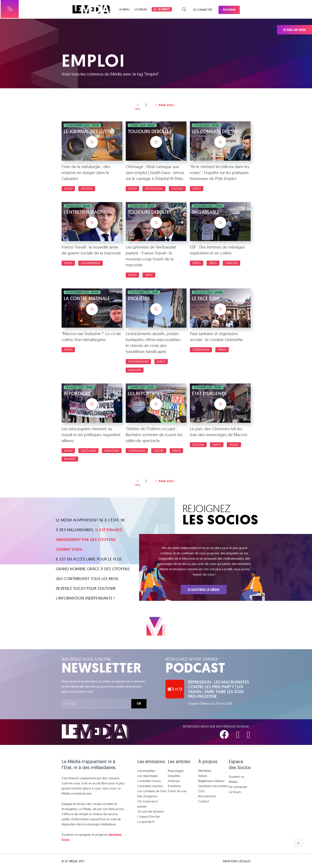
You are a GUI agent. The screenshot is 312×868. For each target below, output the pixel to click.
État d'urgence (147, 796)
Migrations (112, 451)
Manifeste (205, 770)
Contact (204, 801)
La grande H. (146, 821)
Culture (159, 451)
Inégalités (135, 370)
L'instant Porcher (149, 816)
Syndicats (232, 263)
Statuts (203, 775)
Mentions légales (237, 861)
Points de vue (177, 791)
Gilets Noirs (88, 451)
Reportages (176, 770)
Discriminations (138, 362)
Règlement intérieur (211, 780)
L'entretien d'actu (149, 780)
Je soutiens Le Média (204, 590)
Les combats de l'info (152, 791)
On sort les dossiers (151, 811)
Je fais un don (294, 30)
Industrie (87, 189)
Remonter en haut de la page (298, 841)
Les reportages (148, 775)
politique (177, 189)
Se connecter (203, 10)
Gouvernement (91, 263)
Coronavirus (201, 350)
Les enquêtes (146, 770)
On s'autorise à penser (148, 803)
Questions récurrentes (213, 786)
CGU (201, 791)
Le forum (141, 9)
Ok (139, 704)
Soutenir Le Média (236, 779)
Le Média (95, 731)
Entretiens (174, 786)
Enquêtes (174, 775)
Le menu (124, 9)
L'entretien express (150, 786)
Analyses (174, 780)
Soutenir (229, 10)
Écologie (198, 445)
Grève (149, 275)
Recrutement (207, 796)
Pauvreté (70, 459)
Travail (234, 445)
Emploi (68, 189)
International (154, 189)
